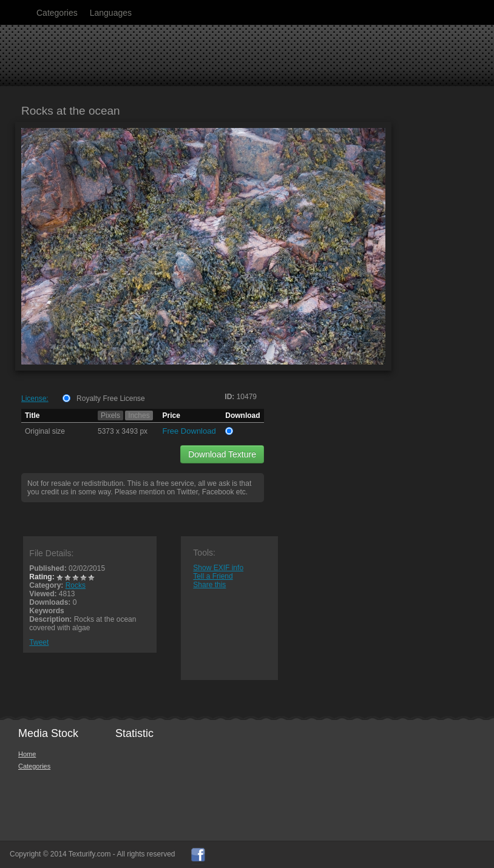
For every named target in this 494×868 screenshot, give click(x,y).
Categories (57, 13)
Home (27, 754)
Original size (45, 431)
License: (35, 399)
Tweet (39, 642)
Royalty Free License (111, 399)
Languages (111, 13)
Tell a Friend (213, 576)
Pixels (110, 415)
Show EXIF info (218, 568)
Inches (139, 415)
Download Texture (222, 454)
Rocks (76, 585)
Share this (209, 585)
